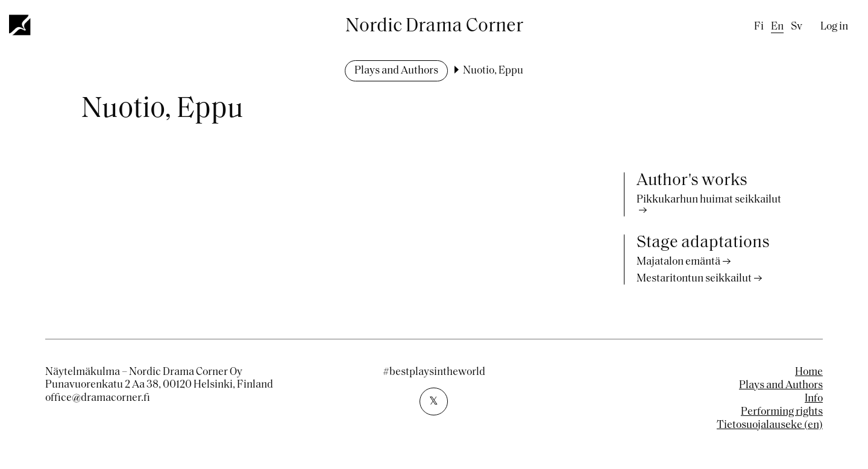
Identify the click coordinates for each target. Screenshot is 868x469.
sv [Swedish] (797, 27)
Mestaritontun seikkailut (694, 279)
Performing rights (782, 412)
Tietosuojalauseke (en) (770, 425)
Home (809, 372)
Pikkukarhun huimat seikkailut (709, 200)
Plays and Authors (396, 71)
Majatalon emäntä (678, 262)
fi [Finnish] (759, 27)
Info (814, 399)
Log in (834, 27)
